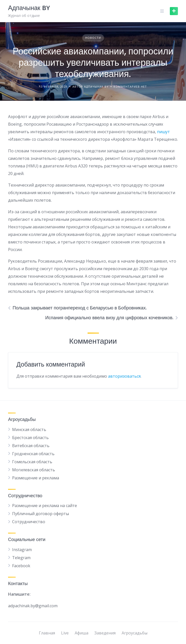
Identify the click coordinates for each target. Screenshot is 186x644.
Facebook (21, 566)
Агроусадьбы (135, 633)
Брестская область (30, 438)
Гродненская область (33, 454)
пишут (163, 132)
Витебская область (31, 446)
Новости (93, 38)
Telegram (21, 558)
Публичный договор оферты (41, 514)
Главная (47, 633)
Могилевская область (34, 470)
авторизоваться (124, 376)
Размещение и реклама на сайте (45, 506)
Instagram (22, 550)
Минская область (29, 430)
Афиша (82, 633)
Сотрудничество (29, 522)
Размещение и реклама (36, 478)
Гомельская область (32, 462)
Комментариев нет (130, 86)
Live (65, 633)
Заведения (105, 633)
